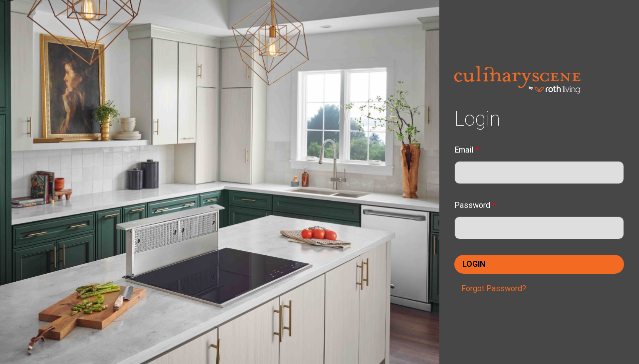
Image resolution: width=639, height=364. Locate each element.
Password (475, 205)
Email (467, 150)
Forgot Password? (494, 288)
